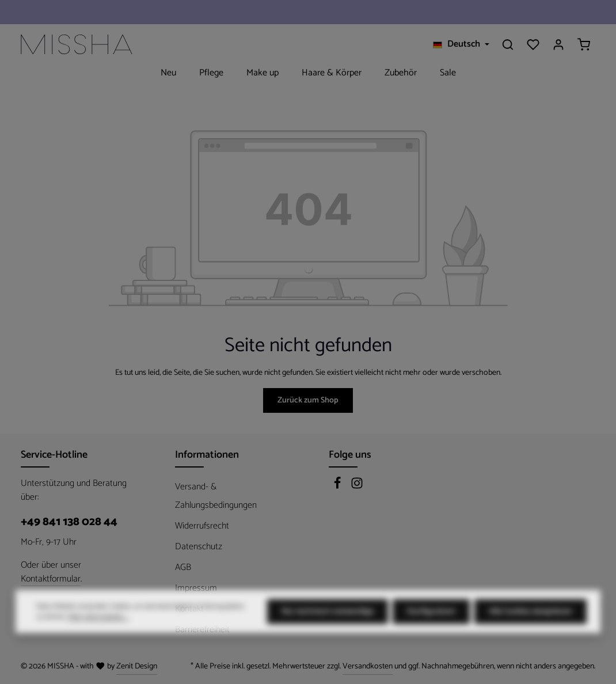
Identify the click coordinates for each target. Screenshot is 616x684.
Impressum (196, 588)
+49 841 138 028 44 (69, 522)
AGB (183, 567)
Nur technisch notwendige (328, 634)
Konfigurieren (431, 634)
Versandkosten (368, 666)
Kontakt (189, 609)
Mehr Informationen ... (98, 640)
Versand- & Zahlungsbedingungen (216, 496)
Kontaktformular (51, 579)
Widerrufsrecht (202, 526)
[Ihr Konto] (558, 44)
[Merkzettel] (533, 44)
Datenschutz (199, 547)
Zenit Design (137, 666)
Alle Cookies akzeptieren (531, 634)
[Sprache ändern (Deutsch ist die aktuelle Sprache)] (461, 44)
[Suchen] (508, 44)
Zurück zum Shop (308, 400)
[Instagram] (357, 487)
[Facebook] (339, 487)
